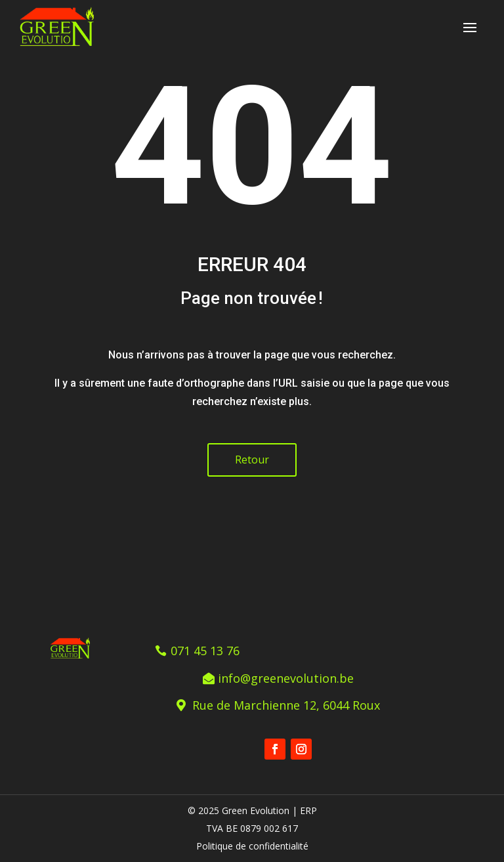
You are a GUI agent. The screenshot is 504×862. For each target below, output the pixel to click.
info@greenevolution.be (286, 678)
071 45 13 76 (205, 651)
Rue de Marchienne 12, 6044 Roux (286, 705)
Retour (252, 460)
